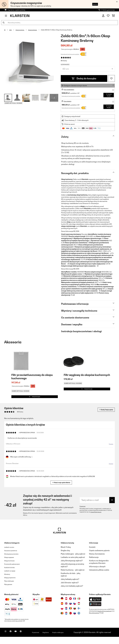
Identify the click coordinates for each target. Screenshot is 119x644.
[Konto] (103, 16)
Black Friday (66, 554)
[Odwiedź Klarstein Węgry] (79, 611)
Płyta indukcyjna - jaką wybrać (73, 561)
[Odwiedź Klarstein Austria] (66, 606)
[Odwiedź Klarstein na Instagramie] (6, 640)
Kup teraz (93, 4)
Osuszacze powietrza (13, 558)
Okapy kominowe (37, 30)
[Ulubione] (108, 16)
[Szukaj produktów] (59, 23)
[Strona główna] (7, 30)
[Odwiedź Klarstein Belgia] (62, 620)
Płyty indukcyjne (11, 588)
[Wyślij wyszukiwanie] (4, 23)
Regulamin (56, 638)
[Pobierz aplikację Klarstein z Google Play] (95, 611)
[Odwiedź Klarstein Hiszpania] (62, 611)
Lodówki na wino (11, 554)
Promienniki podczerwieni (14, 571)
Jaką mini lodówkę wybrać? (72, 593)
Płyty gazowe (9, 591)
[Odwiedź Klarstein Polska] (62, 615)
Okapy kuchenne (22, 30)
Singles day (65, 558)
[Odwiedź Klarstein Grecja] (79, 620)
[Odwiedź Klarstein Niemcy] (62, 606)
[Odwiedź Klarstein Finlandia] (79, 615)
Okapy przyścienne (12, 585)
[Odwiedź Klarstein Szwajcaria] (70, 606)
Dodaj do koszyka (84, 78)
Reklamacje (94, 564)
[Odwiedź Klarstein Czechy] (75, 611)
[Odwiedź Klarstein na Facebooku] (13, 640)
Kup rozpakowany (70, 89)
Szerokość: (65, 65)
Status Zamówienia (97, 561)
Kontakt (92, 554)
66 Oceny (64, 61)
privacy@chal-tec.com (97, 519)
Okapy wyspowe (11, 564)
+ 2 (54, 98)
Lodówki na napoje (12, 578)
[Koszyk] (113, 16)
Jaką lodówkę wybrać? (70, 586)
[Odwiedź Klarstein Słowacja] (70, 611)
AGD (11, 30)
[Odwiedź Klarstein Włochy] (79, 606)
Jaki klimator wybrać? (70, 590)
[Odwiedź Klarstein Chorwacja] (66, 615)
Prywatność (83, 514)
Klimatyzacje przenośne (14, 561)
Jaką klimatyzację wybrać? (72, 568)
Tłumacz (110, 452)
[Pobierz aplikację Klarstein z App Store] (95, 607)
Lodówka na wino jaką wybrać (73, 564)
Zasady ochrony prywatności (106, 618)
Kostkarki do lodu (11, 575)
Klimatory (8, 581)
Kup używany (69, 103)
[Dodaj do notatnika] (111, 78)
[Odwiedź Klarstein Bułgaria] (75, 615)
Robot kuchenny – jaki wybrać (73, 577)
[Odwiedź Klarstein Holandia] (66, 620)
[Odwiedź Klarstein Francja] (75, 606)
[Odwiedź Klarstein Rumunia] (70, 615)
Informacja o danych (97, 574)
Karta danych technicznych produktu (70, 54)
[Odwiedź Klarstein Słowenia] (75, 620)
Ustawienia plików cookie (99, 577)
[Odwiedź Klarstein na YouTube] (20, 640)
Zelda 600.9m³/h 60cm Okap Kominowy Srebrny (63, 30)
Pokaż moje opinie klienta (62, 489)
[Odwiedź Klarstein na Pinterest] (27, 640)
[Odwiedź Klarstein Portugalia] (70, 620)
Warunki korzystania (98, 620)
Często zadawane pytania (99, 558)
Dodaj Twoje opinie (103, 417)
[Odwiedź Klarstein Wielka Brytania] (66, 611)
